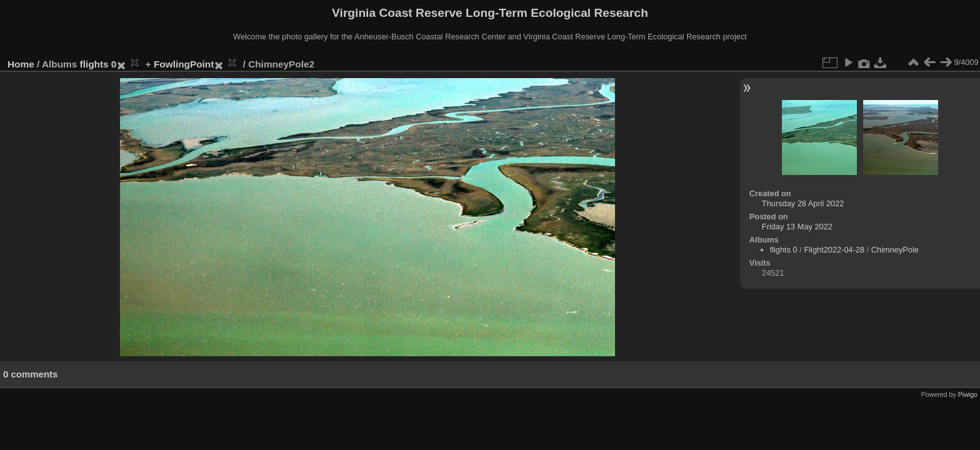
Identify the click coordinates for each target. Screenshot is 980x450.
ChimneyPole (895, 250)
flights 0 (98, 64)
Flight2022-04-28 (834, 250)
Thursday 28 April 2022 (803, 203)
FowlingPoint (184, 64)
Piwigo (968, 394)
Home (21, 64)
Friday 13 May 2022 (797, 227)
